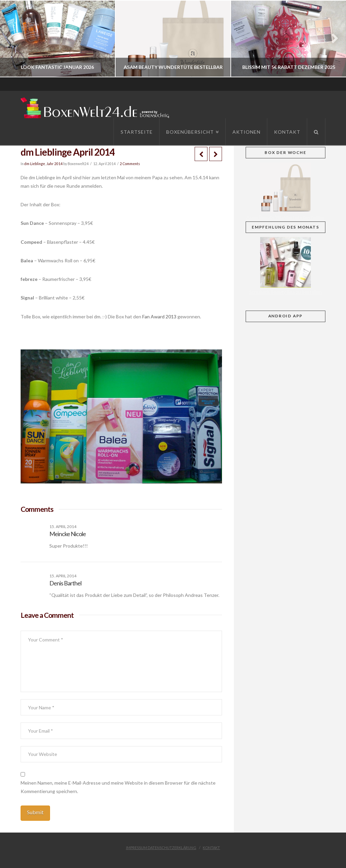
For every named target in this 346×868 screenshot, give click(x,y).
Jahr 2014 (54, 164)
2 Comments (130, 164)
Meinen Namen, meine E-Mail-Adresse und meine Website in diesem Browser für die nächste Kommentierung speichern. (118, 787)
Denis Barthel (65, 583)
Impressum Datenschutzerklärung (161, 848)
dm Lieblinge (35, 164)
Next (332, 39)
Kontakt (211, 848)
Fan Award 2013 (159, 317)
